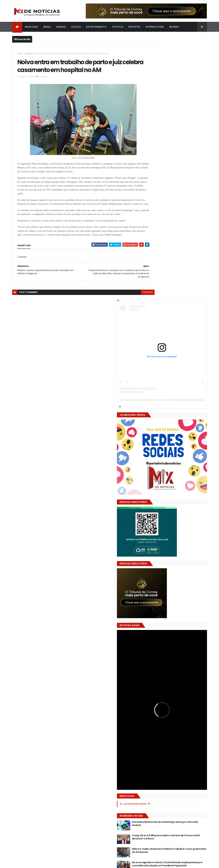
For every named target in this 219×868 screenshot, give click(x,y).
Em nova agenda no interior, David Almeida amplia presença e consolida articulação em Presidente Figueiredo (183, 518)
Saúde (198, 753)
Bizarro (174, 27)
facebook (133, 315)
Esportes (134, 27)
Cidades (29, 53)
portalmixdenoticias (165, 456)
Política (118, 27)
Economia (166, 741)
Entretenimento (96, 27)
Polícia (76, 27)
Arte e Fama (170, 735)
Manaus (61, 27)
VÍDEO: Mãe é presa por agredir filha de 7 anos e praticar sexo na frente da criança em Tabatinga (176, 541)
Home (20, 53)
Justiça (152, 753)
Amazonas (31, 27)
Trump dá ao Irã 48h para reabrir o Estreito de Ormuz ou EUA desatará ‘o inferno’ (183, 491)
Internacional (155, 27)
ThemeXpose (31, 863)
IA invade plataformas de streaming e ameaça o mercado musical (183, 476)
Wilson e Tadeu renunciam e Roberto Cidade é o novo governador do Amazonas (182, 504)
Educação (180, 741)
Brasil (47, 27)
